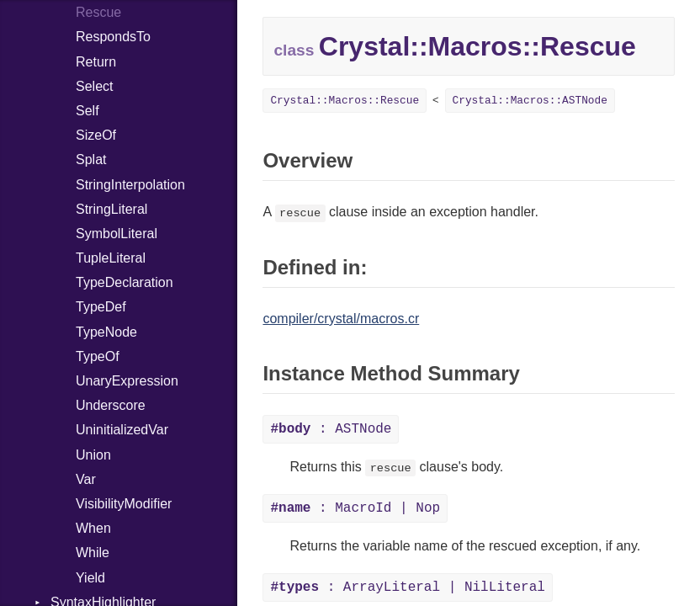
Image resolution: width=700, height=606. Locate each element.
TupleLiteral (111, 258)
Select (94, 86)
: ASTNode (331, 429)
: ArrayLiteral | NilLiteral (407, 587)
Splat (91, 159)
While (93, 553)
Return (96, 62)
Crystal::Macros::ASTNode (530, 101)
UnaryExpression (127, 381)
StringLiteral (111, 209)
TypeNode (106, 332)
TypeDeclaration (125, 282)
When (93, 528)
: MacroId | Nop (355, 508)
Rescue (98, 12)
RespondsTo (113, 37)
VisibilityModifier (124, 504)
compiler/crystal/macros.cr (341, 319)
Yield (90, 578)
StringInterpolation (130, 185)
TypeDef (101, 307)
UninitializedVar (122, 430)
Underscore (111, 405)
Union (93, 455)
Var (86, 479)
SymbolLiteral (117, 234)
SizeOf (96, 135)
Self (87, 111)
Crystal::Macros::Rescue (345, 101)
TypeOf (98, 356)
